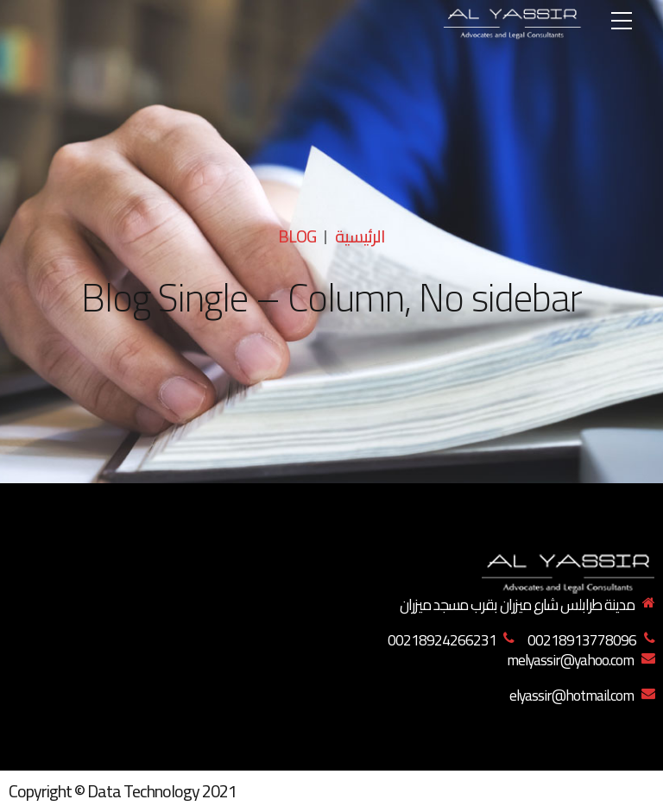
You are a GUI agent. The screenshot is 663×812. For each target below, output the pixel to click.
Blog (297, 236)
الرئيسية (360, 236)
